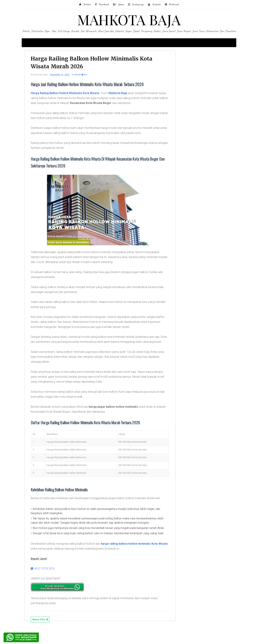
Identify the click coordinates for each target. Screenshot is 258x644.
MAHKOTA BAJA (129, 19)
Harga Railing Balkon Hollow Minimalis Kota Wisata (68, 94)
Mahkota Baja (120, 94)
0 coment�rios (82, 76)
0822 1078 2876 (45, 583)
